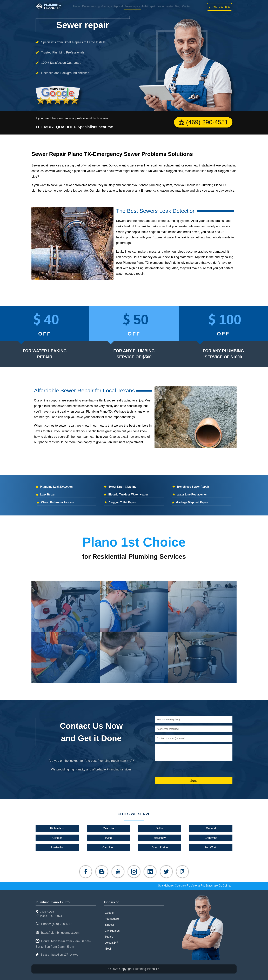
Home (77, 6)
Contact (187, 6)
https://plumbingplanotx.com (60, 933)
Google (109, 913)
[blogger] (102, 872)
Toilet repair (149, 6)
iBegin (109, 949)
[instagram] (134, 872)
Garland (211, 828)
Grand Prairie (160, 847)
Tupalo (109, 937)
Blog (178, 6)
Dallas (160, 828)
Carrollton (108, 847)
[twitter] (166, 872)
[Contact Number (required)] (194, 738)
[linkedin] (150, 872)
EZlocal (109, 925)
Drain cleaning (91, 6)
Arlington (57, 838)
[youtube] (118, 872)
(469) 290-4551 (219, 7)
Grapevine (211, 838)
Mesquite (108, 828)
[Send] (194, 781)
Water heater (165, 6)
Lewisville (57, 847)
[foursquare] (182, 872)
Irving (108, 838)
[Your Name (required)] (194, 720)
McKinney (160, 838)
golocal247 (111, 943)
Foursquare (112, 919)
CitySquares (112, 931)
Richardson (57, 828)
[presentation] (181, 770)
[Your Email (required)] (194, 729)
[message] (194, 753)
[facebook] (86, 872)
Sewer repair (132, 6)
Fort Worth (211, 847)
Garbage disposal (112, 6)
